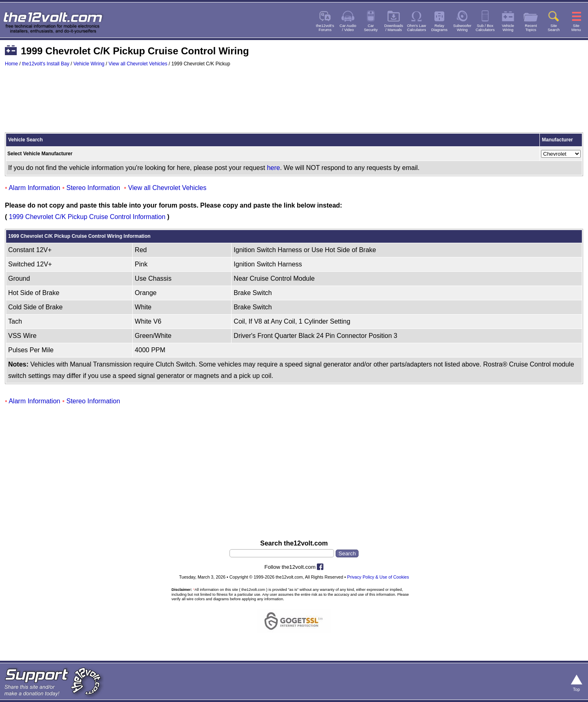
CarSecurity (371, 28)
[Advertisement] (294, 103)
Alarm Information (34, 188)
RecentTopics (531, 28)
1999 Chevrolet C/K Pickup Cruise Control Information (87, 217)
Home (11, 64)
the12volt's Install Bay (46, 64)
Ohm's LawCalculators (417, 28)
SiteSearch (554, 28)
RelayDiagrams (439, 28)
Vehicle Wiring (89, 64)
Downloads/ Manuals (394, 28)
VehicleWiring (508, 28)
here (274, 168)
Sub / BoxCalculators (485, 28)
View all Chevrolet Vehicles (138, 64)
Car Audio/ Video (348, 28)
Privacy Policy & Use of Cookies (378, 577)
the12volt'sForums (325, 28)
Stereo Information (94, 188)
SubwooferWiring (462, 28)
